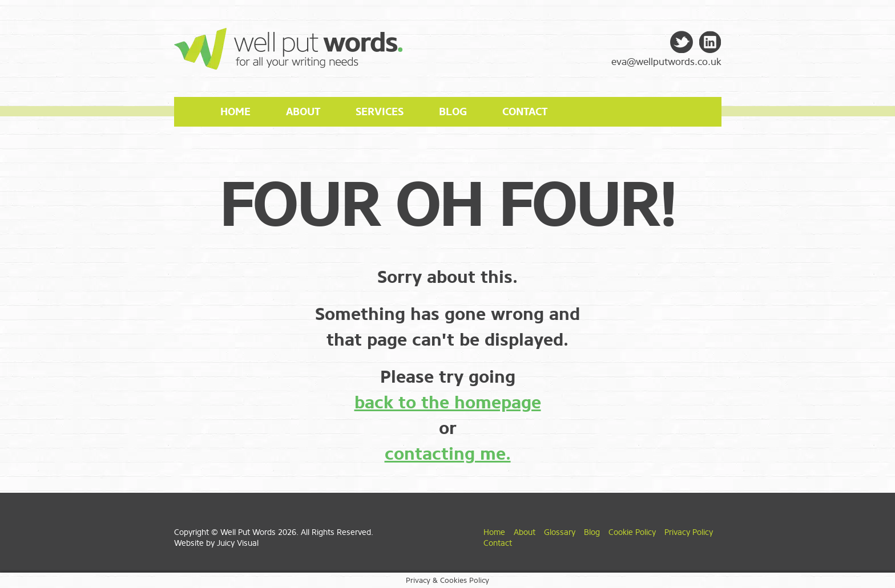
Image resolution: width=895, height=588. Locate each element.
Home (235, 112)
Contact (525, 112)
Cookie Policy (632, 532)
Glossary (560, 532)
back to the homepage (448, 403)
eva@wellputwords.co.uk (666, 62)
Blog (453, 112)
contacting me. (448, 454)
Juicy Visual (238, 543)
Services (380, 112)
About (303, 112)
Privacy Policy (689, 532)
